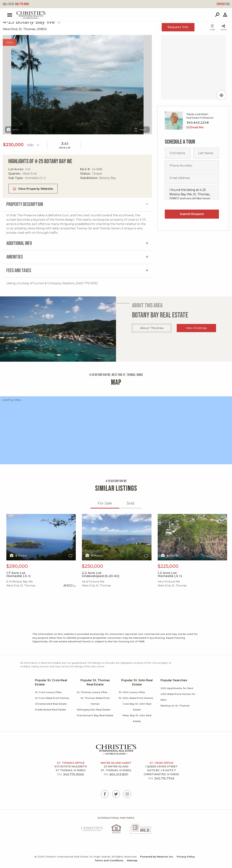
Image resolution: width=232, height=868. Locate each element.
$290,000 (17, 566)
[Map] (193, 67)
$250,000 (93, 566)
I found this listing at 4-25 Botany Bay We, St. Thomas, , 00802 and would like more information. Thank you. (192, 192)
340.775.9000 (16, 4)
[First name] (178, 153)
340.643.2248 (198, 123)
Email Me (195, 127)
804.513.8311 (119, 775)
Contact (223, 4)
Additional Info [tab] (19, 243)
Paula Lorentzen (197, 114)
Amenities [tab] (15, 257)
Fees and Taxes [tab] (19, 271)
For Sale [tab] (105, 503)
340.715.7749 (164, 779)
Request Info (178, 27)
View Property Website (33, 189)
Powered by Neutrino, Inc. (157, 857)
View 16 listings (196, 328)
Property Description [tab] (25, 204)
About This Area (152, 328)
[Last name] (206, 153)
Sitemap (132, 860)
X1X (41, 537)
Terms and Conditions (109, 860)
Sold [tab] (130, 503)
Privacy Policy (186, 857)
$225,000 (168, 566)
